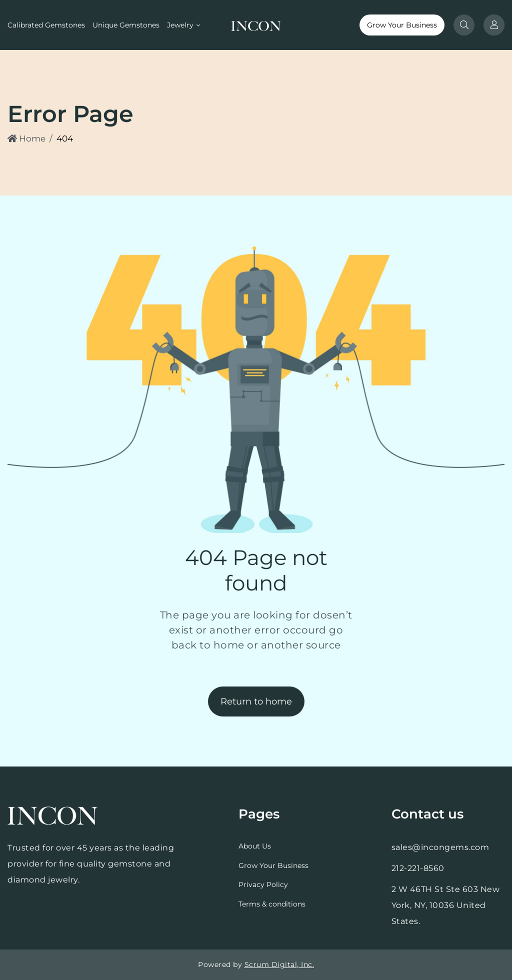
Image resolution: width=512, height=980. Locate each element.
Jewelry (180, 25)
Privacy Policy (263, 884)
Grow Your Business (402, 25)
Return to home (256, 701)
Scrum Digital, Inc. (279, 964)
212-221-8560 (418, 868)
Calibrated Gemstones (46, 25)
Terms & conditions (272, 904)
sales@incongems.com (440, 847)
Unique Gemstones (126, 25)
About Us (255, 846)
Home (26, 138)
